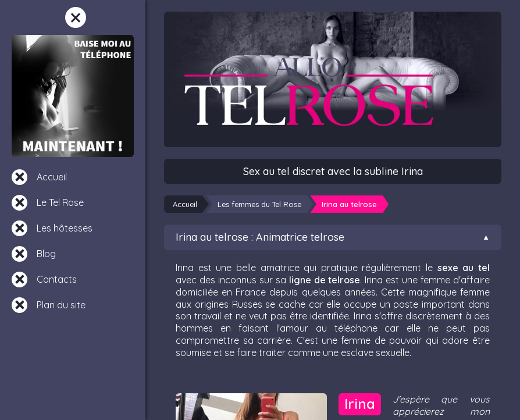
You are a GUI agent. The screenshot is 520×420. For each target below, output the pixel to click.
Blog (46, 254)
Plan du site (61, 305)
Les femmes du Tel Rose (259, 204)
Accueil (52, 177)
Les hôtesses (65, 228)
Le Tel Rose (60, 202)
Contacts (57, 279)
